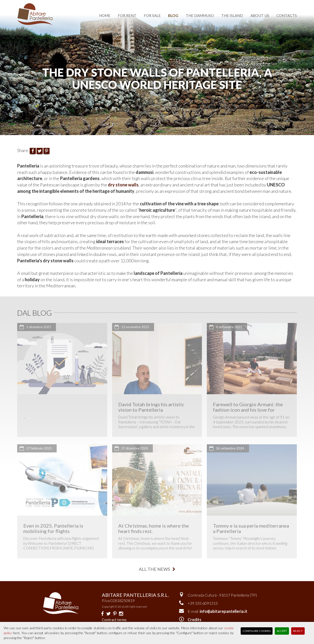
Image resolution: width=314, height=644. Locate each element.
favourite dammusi (201, 3)
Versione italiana (244, 3)
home (105, 15)
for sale (152, 15)
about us (260, 15)
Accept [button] (282, 631)
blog (173, 15)
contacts (287, 15)
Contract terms (114, 620)
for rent (127, 15)
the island (232, 15)
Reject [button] (298, 631)
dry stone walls (123, 185)
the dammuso (200, 15)
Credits (195, 620)
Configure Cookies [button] (257, 631)
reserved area (282, 3)
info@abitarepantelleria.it (223, 611)
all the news (157, 569)
